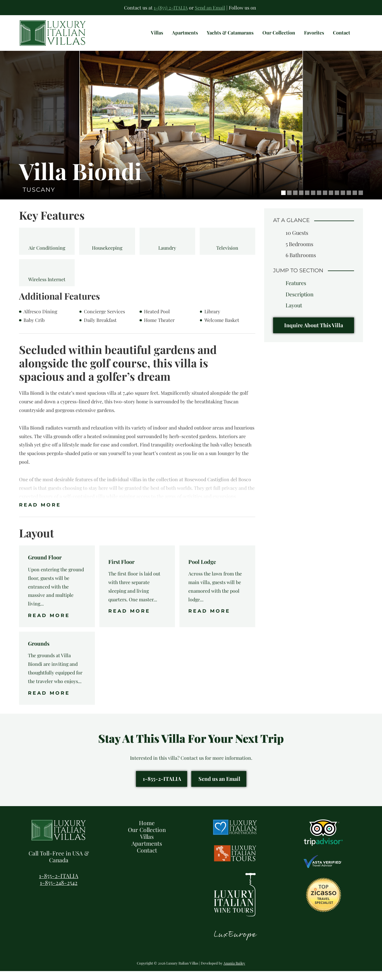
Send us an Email (219, 788)
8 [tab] (325, 202)
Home (147, 832)
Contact (147, 859)
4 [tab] (301, 202)
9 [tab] (331, 202)
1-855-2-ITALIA (162, 788)
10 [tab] (337, 202)
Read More (40, 514)
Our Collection (147, 839)
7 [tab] (319, 202)
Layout (294, 314)
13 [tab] (355, 202)
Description (300, 303)
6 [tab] (313, 202)
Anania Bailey (234, 972)
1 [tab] (283, 202)
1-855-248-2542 (59, 891)
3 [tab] (295, 202)
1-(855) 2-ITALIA (170, 8)
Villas (147, 845)
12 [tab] (349, 202)
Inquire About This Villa (314, 334)
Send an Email (210, 8)
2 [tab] (289, 202)
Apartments (147, 852)
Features (296, 292)
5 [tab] (307, 202)
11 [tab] (343, 202)
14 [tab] (361, 202)
